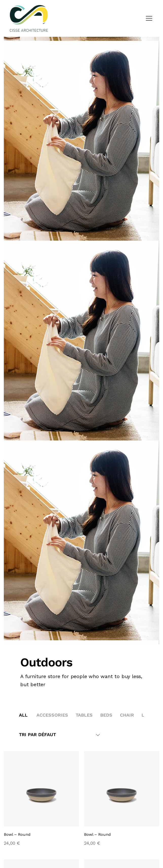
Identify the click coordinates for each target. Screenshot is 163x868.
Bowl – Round (17, 835)
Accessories (52, 715)
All (23, 715)
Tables (84, 715)
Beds (106, 715)
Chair (127, 715)
